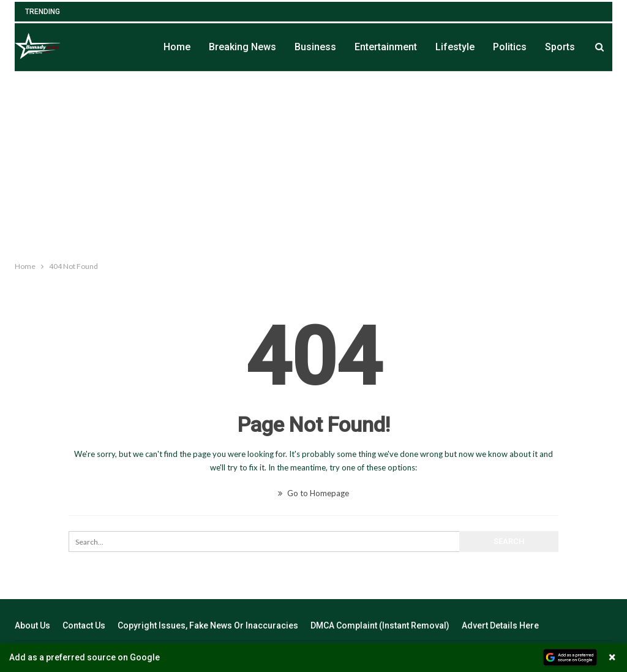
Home (177, 47)
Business (315, 47)
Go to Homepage (313, 493)
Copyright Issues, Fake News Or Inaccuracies (208, 625)
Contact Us (84, 625)
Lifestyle (455, 47)
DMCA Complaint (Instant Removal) (380, 625)
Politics (510, 47)
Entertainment (386, 47)
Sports (560, 47)
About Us (32, 625)
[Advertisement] (313, 164)
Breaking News (242, 47)
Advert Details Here (500, 625)
